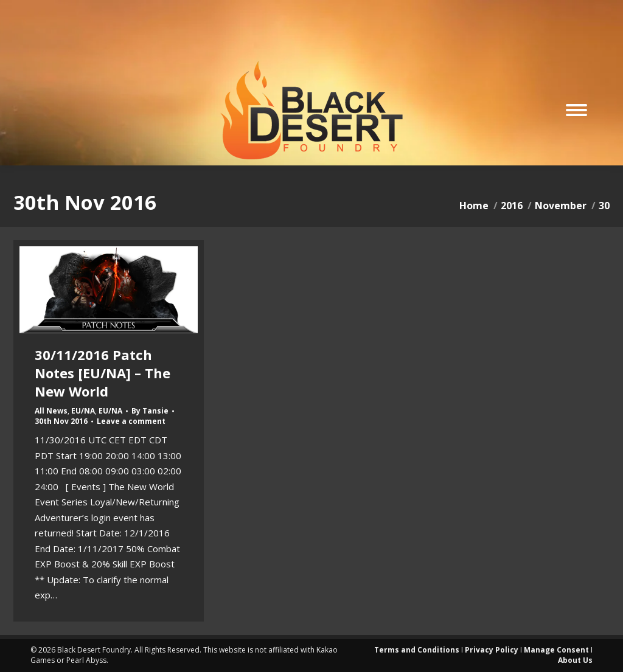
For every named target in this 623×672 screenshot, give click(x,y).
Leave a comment (131, 421)
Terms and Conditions (417, 650)
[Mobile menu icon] (576, 110)
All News (51, 411)
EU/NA (83, 411)
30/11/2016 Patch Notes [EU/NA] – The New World (103, 373)
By (150, 411)
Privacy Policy (492, 650)
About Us (575, 660)
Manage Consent (556, 650)
